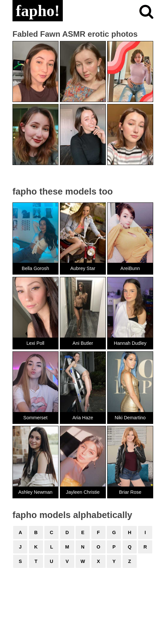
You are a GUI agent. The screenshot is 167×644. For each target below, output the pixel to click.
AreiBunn (130, 268)
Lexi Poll (35, 343)
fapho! (38, 11)
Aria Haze (83, 418)
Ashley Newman (36, 492)
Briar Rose (130, 492)
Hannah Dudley (130, 343)
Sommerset (36, 418)
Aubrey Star (83, 268)
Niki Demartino (130, 418)
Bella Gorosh (35, 268)
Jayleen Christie (83, 492)
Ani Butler (83, 343)
